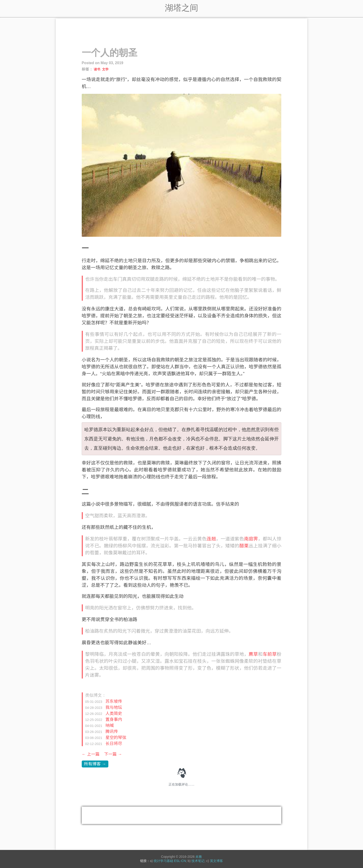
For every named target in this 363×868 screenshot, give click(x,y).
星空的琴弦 (116, 738)
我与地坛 (114, 707)
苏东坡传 (114, 701)
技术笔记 (198, 861)
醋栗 (244, 546)
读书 (97, 69)
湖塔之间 (181, 8)
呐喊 (110, 726)
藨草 (253, 654)
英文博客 (216, 861)
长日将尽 (114, 744)
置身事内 (114, 720)
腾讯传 (112, 732)
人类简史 (114, 713)
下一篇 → (113, 754)
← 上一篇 (91, 754)
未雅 (199, 857)
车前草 (270, 654)
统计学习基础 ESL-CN (170, 861)
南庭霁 (251, 539)
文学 (105, 69)
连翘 (211, 539)
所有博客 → (95, 764)
